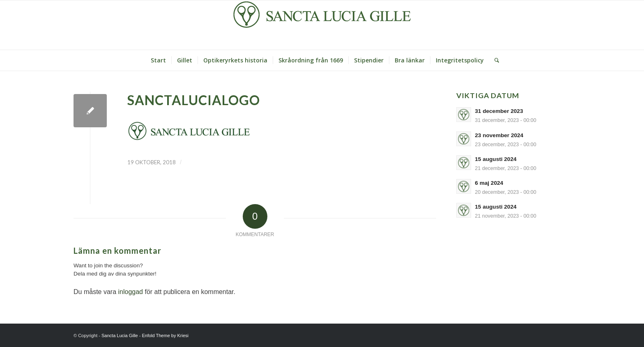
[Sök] (494, 60)
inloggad (130, 292)
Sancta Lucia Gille (120, 336)
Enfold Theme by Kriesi (165, 336)
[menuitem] (158, 60)
